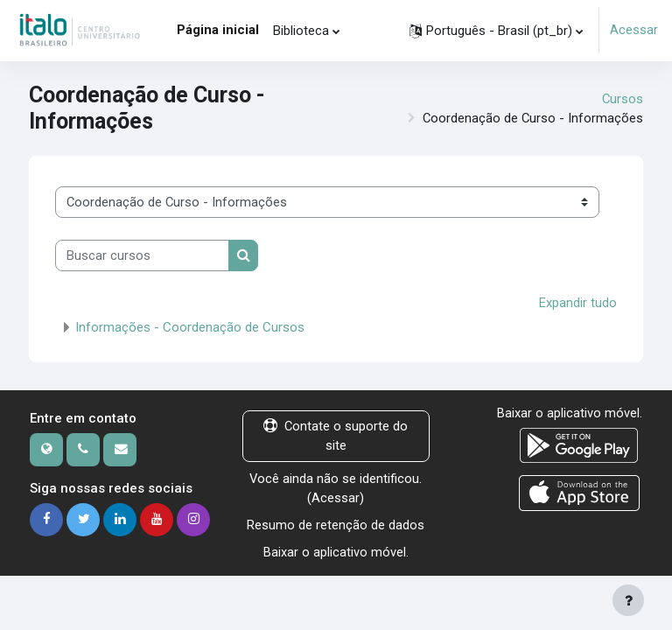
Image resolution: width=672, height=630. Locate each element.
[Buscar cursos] (142, 255)
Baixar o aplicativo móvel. (336, 550)
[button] (496, 31)
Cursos (623, 99)
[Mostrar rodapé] (628, 600)
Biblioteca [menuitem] (301, 31)
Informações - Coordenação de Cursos (190, 327)
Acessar (634, 31)
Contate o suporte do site (336, 436)
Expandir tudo (578, 303)
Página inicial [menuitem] (218, 30)
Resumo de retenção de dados (336, 523)
